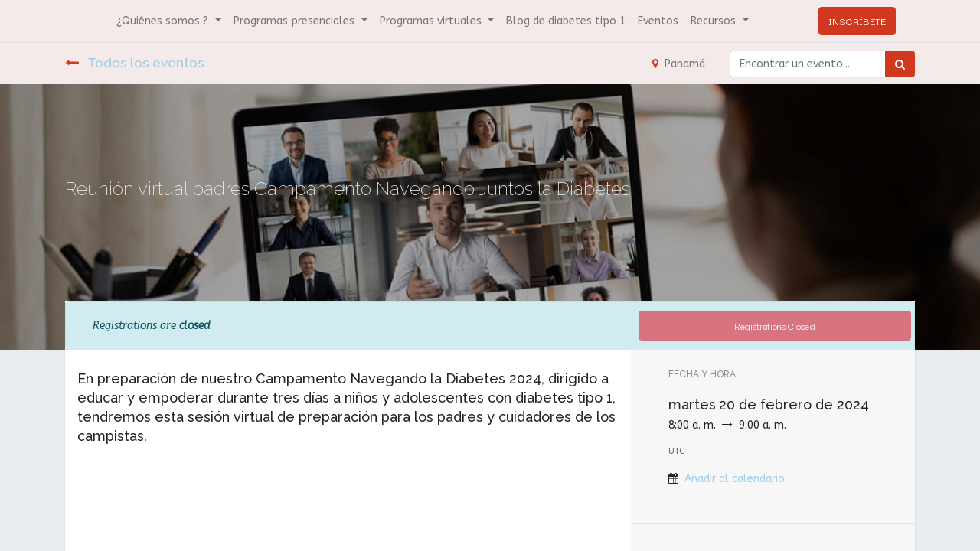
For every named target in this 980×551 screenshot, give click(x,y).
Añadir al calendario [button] (735, 479)
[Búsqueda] (900, 64)
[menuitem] (566, 21)
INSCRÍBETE (857, 21)
